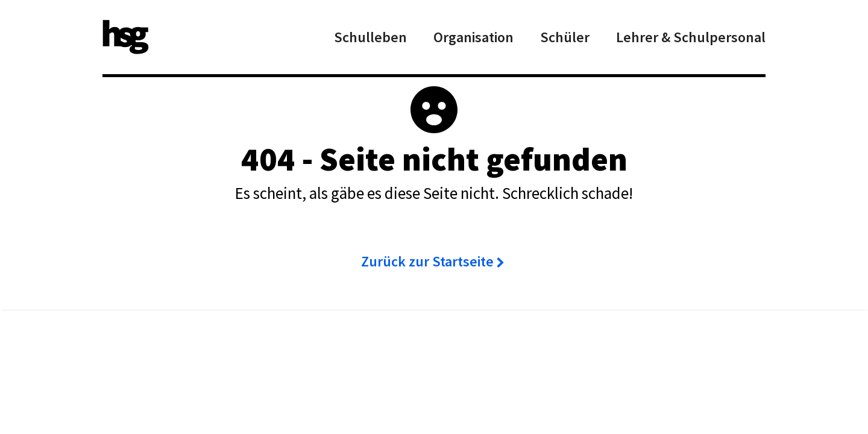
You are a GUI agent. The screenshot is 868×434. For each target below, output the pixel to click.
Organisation (473, 37)
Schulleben (370, 37)
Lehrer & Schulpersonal (691, 37)
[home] (126, 37)
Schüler (565, 37)
